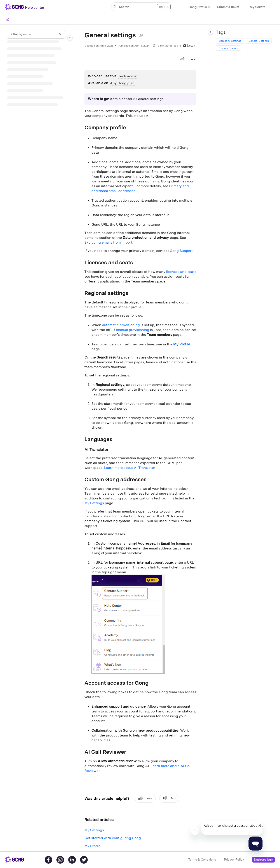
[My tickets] (257, 7)
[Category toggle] (70, 38)
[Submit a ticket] (228, 7)
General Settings (259, 41)
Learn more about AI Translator (130, 468)
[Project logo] (26, 7)
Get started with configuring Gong (113, 838)
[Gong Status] (198, 7)
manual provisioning (133, 330)
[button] (142, 7)
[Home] (8, 19)
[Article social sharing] (182, 59)
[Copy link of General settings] (141, 36)
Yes (145, 798)
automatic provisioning (121, 325)
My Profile (93, 846)
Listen (189, 46)
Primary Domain (228, 48)
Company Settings (230, 41)
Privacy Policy (234, 859)
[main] (140, 438)
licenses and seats (181, 272)
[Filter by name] (36, 34)
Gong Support (181, 251)
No (169, 798)
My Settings (94, 503)
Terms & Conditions (202, 859)
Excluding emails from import (108, 242)
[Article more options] (193, 59)
